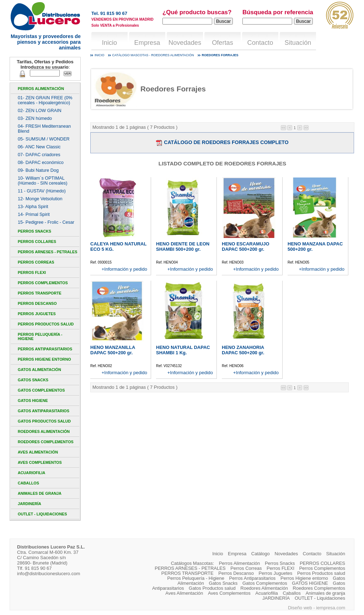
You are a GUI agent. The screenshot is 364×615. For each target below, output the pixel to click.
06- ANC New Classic (39, 147)
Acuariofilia (31, 473)
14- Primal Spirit (34, 214)
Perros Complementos (43, 283)
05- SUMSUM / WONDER (44, 139)
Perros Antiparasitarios (45, 349)
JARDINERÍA (30, 504)
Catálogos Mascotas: (192, 563)
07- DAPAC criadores (39, 155)
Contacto (260, 43)
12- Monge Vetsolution (40, 199)
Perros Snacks (34, 231)
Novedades (185, 43)
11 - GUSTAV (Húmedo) (42, 191)
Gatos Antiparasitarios (44, 411)
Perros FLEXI (32, 272)
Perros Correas (36, 262)
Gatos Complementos (41, 390)
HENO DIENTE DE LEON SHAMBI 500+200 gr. (183, 246)
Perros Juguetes (37, 314)
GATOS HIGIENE (33, 401)
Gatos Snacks (33, 380)
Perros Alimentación (41, 89)
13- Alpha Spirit (33, 207)
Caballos (28, 483)
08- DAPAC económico (41, 163)
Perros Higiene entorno (44, 359)
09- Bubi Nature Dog (38, 170)
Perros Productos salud (46, 324)
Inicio (109, 43)
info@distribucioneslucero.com (49, 574)
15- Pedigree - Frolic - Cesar (46, 222)
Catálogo (261, 554)
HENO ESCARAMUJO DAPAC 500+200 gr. (246, 246)
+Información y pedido (124, 269)
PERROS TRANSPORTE (40, 293)
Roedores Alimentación (44, 431)
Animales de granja (40, 493)
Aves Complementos (40, 462)
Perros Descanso (37, 303)
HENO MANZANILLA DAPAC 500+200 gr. (113, 350)
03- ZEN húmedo (35, 118)
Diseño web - (302, 608)
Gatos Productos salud (44, 421)
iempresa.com (331, 608)
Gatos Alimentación (39, 370)
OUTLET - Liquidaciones (42, 514)
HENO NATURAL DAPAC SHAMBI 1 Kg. (183, 350)
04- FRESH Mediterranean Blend (44, 129)
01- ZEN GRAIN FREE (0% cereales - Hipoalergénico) (45, 100)
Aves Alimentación (38, 452)
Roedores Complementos (46, 442)
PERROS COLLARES (37, 242)
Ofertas (223, 43)
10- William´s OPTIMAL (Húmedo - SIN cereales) (42, 181)
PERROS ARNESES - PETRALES (47, 252)
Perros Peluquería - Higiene (40, 336)
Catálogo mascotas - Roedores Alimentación (153, 55)
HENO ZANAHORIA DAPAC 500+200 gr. (243, 350)
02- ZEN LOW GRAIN (40, 111)
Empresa (147, 43)
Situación (298, 43)
